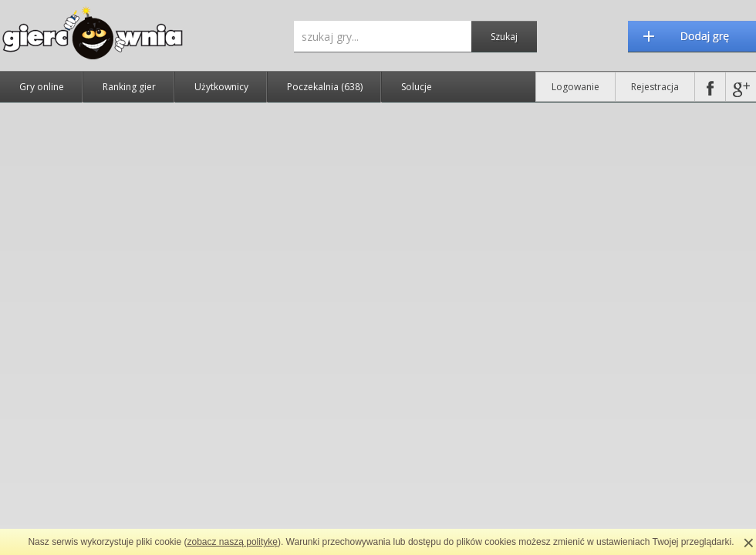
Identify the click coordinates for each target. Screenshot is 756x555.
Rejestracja (655, 87)
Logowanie (575, 87)
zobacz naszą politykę (233, 542)
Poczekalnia (325, 87)
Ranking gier (129, 87)
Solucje (417, 87)
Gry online (42, 87)
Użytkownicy (221, 87)
